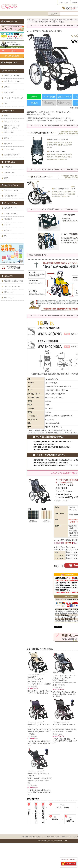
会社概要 (75, 3)
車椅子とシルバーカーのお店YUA (38, 20)
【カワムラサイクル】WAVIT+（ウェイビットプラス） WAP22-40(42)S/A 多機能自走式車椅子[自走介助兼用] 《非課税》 (65, 680)
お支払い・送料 (64, 3)
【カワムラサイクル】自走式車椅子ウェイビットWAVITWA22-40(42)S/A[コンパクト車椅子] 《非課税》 (40, 679)
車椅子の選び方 (67, 20)
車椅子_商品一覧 (55, 20)
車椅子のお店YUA (10, 22)
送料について (66, 836)
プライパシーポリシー (51, 836)
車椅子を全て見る (10, 63)
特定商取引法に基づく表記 (32, 836)
